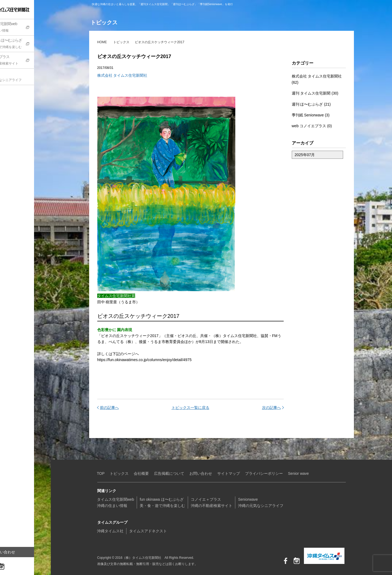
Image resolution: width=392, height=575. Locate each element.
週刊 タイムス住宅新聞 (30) (315, 93)
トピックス (121, 42)
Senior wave (298, 473)
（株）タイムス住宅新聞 (21, 9)
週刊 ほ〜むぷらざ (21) (311, 104)
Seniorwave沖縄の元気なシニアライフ (261, 502)
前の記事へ (109, 408)
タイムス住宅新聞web (28, 28)
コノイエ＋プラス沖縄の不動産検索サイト (212, 502)
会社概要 (141, 473)
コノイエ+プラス (28, 61)
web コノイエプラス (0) (312, 126)
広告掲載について (169, 473)
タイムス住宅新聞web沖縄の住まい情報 (116, 502)
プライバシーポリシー (264, 473)
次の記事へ (272, 408)
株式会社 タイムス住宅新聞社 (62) (317, 79)
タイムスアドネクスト (148, 531)
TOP (101, 473)
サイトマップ (229, 473)
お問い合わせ (20, 552)
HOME (102, 42)
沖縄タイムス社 (110, 531)
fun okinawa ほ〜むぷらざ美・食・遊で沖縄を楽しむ (162, 502)
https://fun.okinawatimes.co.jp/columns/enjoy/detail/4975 (144, 360)
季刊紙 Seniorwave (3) (311, 115)
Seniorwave (28, 77)
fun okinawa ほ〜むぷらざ (28, 44)
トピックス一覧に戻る (190, 408)
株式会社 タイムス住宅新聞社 (122, 75)
